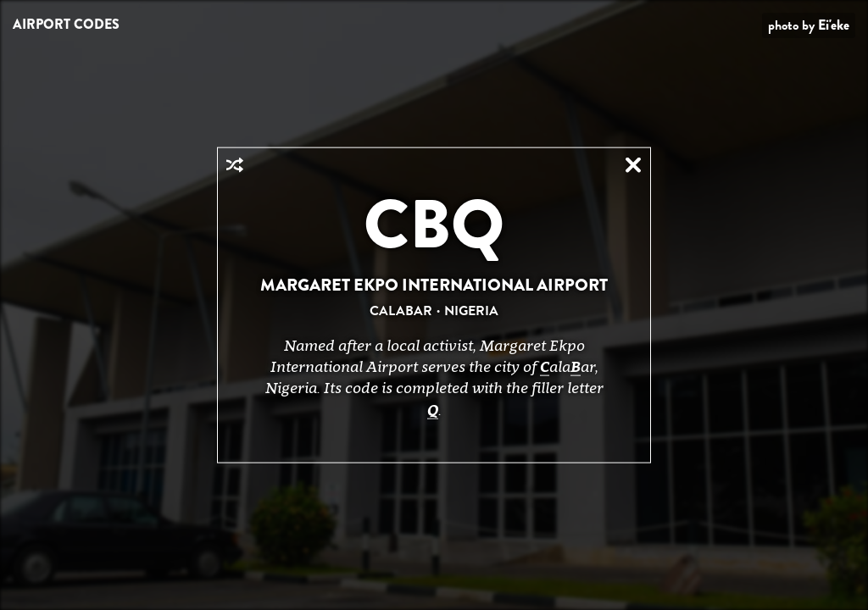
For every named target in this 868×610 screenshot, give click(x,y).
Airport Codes (66, 24)
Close (633, 165)
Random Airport (235, 165)
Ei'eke (834, 25)
